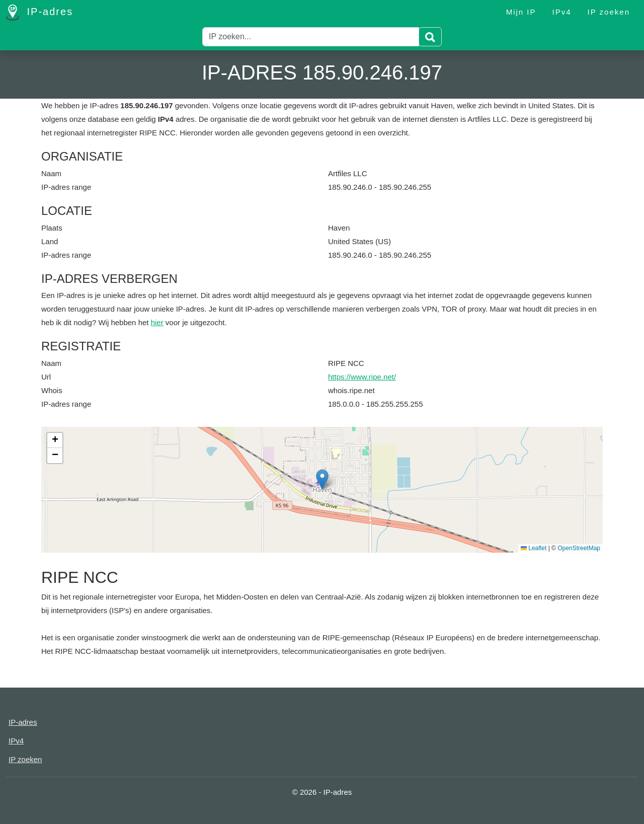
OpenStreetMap (579, 548)
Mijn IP (521, 12)
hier (157, 322)
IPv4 (562, 12)
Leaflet (534, 548)
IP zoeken (609, 12)
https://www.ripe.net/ (362, 377)
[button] (322, 479)
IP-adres (39, 13)
